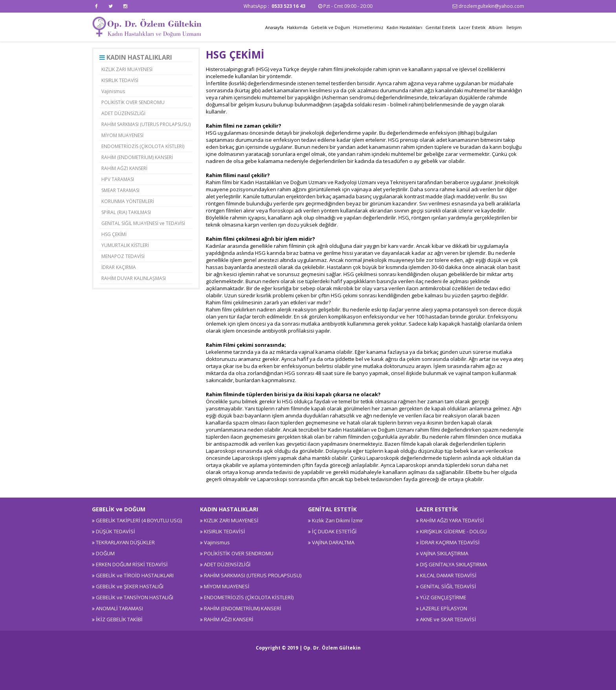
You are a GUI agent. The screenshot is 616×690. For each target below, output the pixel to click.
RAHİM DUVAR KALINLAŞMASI (134, 278)
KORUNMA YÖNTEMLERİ (128, 201)
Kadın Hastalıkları (404, 27)
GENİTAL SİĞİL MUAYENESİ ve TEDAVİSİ (143, 223)
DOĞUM (105, 553)
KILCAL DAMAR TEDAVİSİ (448, 575)
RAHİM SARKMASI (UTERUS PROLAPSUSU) (146, 124)
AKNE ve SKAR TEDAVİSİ (448, 619)
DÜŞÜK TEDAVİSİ (115, 531)
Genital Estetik (441, 27)
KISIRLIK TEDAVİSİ (120, 80)
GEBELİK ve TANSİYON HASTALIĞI (135, 597)
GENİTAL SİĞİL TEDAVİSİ (448, 586)
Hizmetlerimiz (368, 27)
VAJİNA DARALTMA (333, 542)
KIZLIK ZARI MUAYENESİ (127, 69)
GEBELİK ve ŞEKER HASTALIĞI (130, 586)
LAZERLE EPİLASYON (444, 608)
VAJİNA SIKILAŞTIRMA (444, 553)
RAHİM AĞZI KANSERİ (124, 168)
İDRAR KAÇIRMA (119, 267)
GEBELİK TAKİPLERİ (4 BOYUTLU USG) (139, 520)
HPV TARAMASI (118, 179)
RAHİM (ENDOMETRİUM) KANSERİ (137, 157)
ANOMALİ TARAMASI (119, 608)
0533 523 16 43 (289, 6)
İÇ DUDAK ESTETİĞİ (334, 531)
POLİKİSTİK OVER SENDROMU (133, 102)
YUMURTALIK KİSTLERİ (125, 245)
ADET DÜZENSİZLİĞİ (123, 113)
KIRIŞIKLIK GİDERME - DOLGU (453, 531)
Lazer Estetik (472, 27)
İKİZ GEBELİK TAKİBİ (119, 619)
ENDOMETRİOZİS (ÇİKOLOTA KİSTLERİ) (143, 146)
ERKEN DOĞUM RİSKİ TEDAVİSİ (132, 564)
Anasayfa (274, 27)
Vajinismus (113, 91)
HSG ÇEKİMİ (114, 234)
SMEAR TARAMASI (120, 190)
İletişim (514, 27)
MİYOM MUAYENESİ (122, 135)
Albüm (496, 27)
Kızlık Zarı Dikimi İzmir (337, 520)
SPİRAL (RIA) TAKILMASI (126, 212)
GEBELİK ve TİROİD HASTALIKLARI (135, 575)
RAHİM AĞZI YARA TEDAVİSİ (452, 520)
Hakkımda (297, 27)
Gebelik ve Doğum (330, 27)
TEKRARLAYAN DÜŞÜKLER (125, 542)
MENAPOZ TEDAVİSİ (123, 256)
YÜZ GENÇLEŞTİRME (443, 597)
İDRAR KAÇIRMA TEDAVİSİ (450, 542)
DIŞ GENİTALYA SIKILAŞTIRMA (454, 564)
